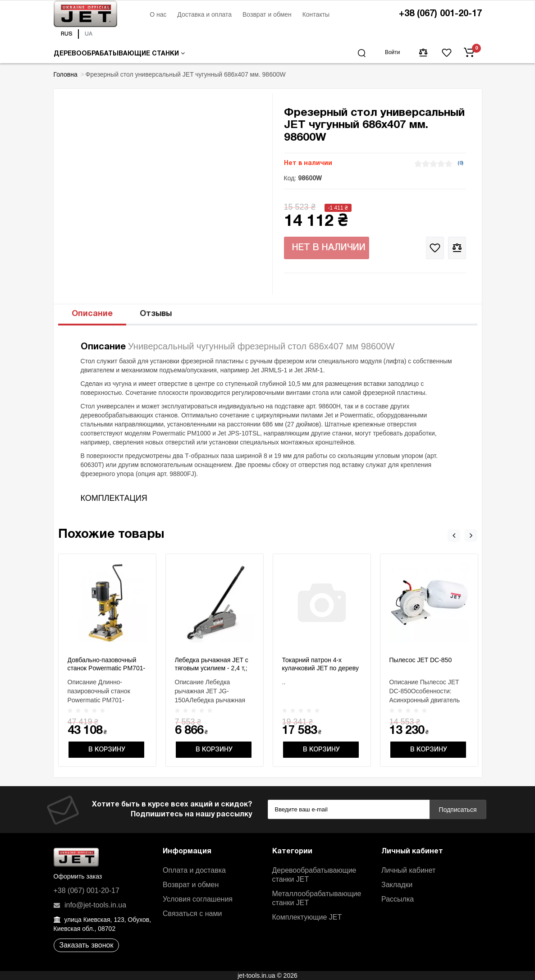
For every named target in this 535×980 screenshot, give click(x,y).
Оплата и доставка (194, 870)
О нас (158, 14)
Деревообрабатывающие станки (119, 53)
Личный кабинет (408, 870)
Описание (92, 314)
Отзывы (156, 314)
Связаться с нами (192, 914)
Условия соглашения (198, 899)
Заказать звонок (87, 945)
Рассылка (398, 899)
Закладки (397, 885)
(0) (460, 163)
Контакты (316, 14)
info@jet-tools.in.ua (90, 905)
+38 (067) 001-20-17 (440, 14)
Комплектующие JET (307, 917)
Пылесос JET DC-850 (421, 660)
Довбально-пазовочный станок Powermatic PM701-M (107, 668)
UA (89, 34)
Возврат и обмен (267, 14)
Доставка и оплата (204, 14)
